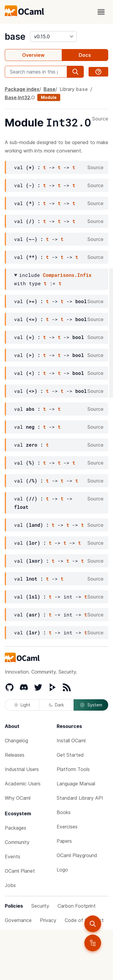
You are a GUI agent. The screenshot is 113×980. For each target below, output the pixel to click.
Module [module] (49, 97)
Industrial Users (22, 769)
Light (22, 705)
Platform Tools (73, 769)
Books (64, 812)
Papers (64, 841)
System (91, 705)
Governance (18, 920)
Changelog (16, 741)
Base (49, 89)
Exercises (67, 827)
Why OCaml (18, 798)
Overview (33, 55)
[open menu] (101, 12)
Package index (22, 89)
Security (40, 906)
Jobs (10, 885)
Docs (85, 55)
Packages (16, 828)
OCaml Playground (77, 855)
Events (13, 857)
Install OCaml (71, 741)
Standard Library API (80, 798)
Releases (15, 755)
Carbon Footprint (77, 906)
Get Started (70, 755)
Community (17, 842)
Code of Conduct (84, 920)
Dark (56, 705)
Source (100, 119)
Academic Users (23, 784)
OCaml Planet (20, 871)
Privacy (48, 920)
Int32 (24, 97)
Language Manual (76, 784)
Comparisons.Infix (67, 275)
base (15, 36)
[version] (53, 36)
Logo (62, 870)
